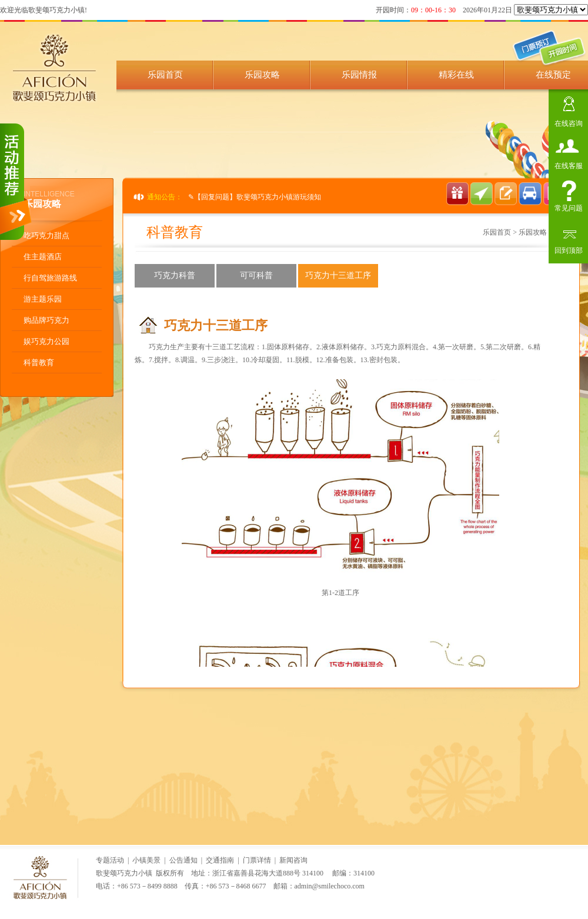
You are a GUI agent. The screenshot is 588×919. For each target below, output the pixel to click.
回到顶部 (569, 249)
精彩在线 (456, 75)
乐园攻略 (262, 75)
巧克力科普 (175, 275)
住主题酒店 (43, 257)
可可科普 (256, 275)
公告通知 (183, 860)
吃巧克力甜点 (46, 235)
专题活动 (110, 860)
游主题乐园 (43, 299)
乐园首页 (165, 75)
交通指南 (220, 860)
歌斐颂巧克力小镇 (124, 873)
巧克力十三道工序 (338, 275)
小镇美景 (146, 860)
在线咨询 (569, 122)
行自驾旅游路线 (50, 278)
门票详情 (257, 860)
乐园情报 (359, 75)
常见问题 (569, 207)
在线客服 (569, 164)
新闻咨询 (293, 860)
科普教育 (39, 362)
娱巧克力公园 (46, 341)
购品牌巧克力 (46, 320)
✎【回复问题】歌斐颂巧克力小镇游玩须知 (255, 197)
